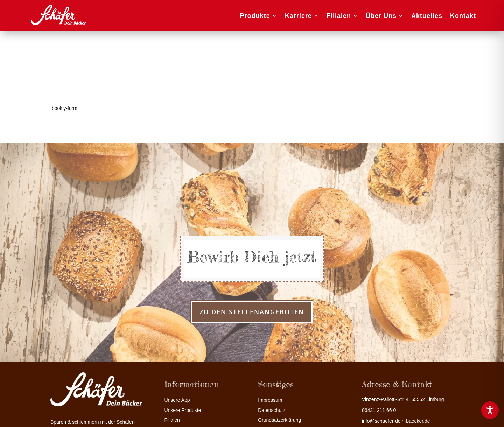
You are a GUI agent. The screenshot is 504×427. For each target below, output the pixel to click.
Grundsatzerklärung (279, 420)
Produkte (255, 16)
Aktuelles (427, 16)
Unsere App (177, 400)
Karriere (298, 16)
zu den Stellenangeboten (252, 312)
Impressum (270, 400)
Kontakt (463, 16)
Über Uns (381, 16)
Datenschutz (272, 410)
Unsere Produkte (183, 410)
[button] (15, 412)
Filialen (339, 16)
